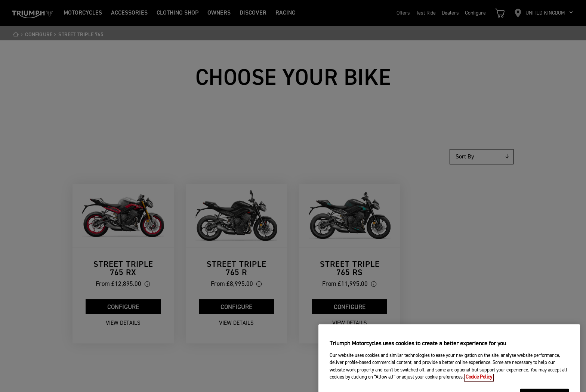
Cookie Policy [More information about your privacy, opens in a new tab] (479, 384)
